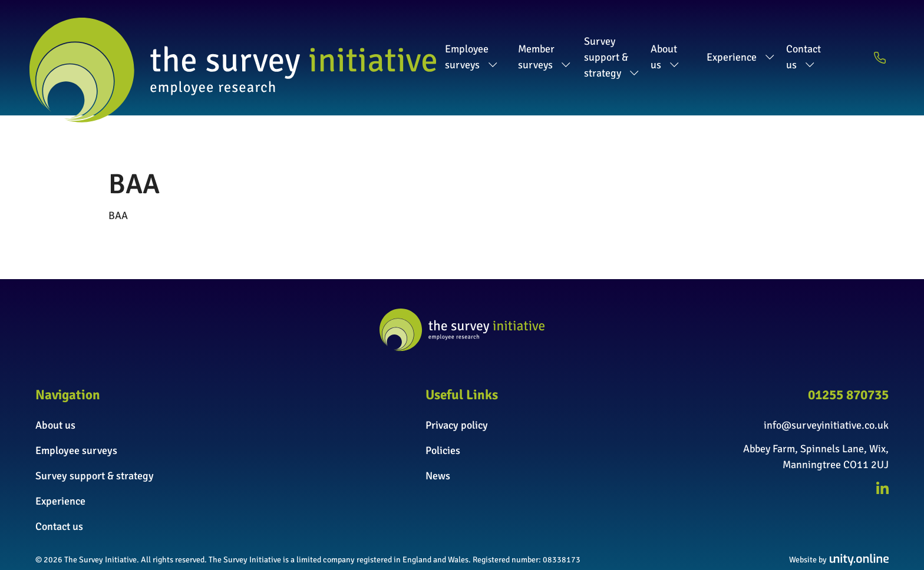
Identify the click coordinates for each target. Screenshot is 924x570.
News (438, 441)
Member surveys (438, 40)
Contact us (823, 40)
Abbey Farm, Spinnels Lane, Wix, (816, 414)
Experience (745, 40)
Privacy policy (457, 390)
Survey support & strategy (562, 40)
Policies (443, 416)
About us (670, 40)
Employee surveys (331, 40)
